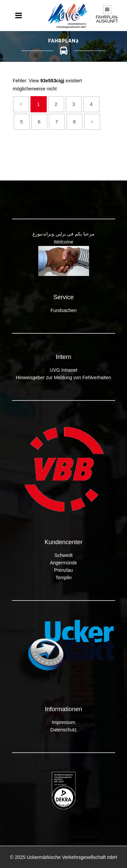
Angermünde (63, 563)
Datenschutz (64, 730)
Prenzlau (63, 570)
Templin (63, 578)
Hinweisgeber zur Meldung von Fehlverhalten (63, 377)
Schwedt (64, 555)
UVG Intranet (64, 370)
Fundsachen (63, 310)
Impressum (63, 722)
